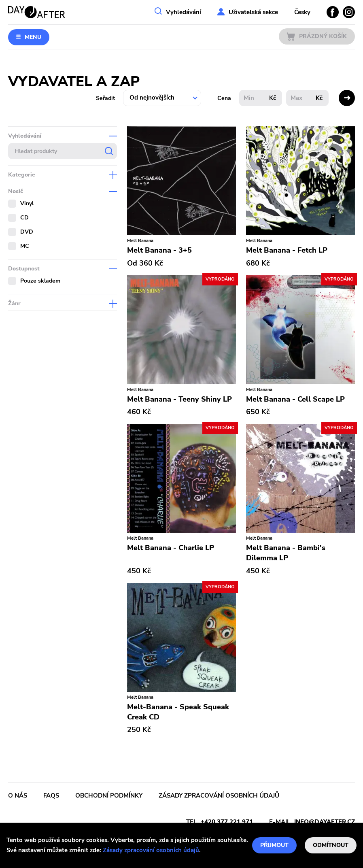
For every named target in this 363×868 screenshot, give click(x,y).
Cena (224, 98)
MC (25, 246)
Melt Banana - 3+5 (159, 250)
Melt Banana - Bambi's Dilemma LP (286, 553)
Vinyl (27, 203)
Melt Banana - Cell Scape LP (295, 399)
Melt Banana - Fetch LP (287, 250)
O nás (18, 796)
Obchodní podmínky (109, 796)
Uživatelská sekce (253, 12)
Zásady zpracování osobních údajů (151, 850)
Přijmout (274, 845)
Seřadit (105, 98)
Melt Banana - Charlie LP (171, 548)
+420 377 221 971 (227, 822)
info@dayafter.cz (325, 822)
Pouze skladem (40, 281)
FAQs (51, 796)
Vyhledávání (184, 12)
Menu (33, 37)
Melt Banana (140, 241)
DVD (27, 232)
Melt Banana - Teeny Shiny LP (179, 399)
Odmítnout (331, 845)
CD (24, 218)
